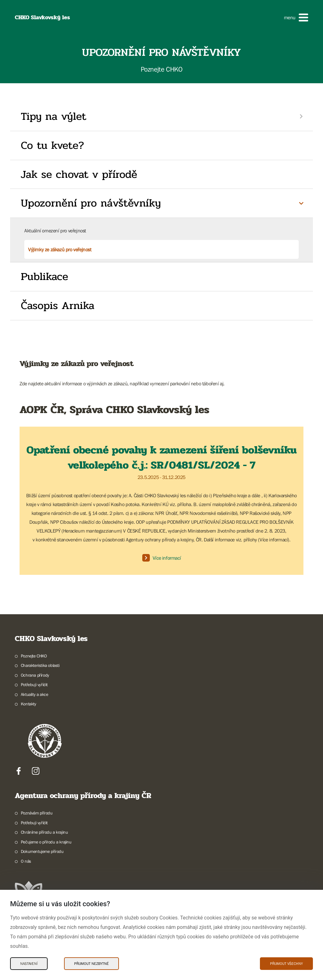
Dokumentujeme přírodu (42, 851)
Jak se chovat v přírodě (79, 174)
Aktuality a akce (35, 694)
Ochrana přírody (35, 675)
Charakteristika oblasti (40, 665)
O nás (26, 861)
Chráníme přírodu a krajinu (44, 832)
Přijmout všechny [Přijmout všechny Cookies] (286, 964)
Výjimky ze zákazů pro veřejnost (60, 249)
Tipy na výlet (53, 116)
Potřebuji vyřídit (34, 685)
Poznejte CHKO (34, 656)
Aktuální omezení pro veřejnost (55, 230)
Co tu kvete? (53, 145)
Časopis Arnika (58, 306)
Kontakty (29, 704)
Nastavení (29, 964)
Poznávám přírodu (37, 813)
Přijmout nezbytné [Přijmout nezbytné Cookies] (91, 964)
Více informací (161, 558)
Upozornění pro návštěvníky (91, 203)
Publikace (44, 277)
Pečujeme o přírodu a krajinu (46, 842)
